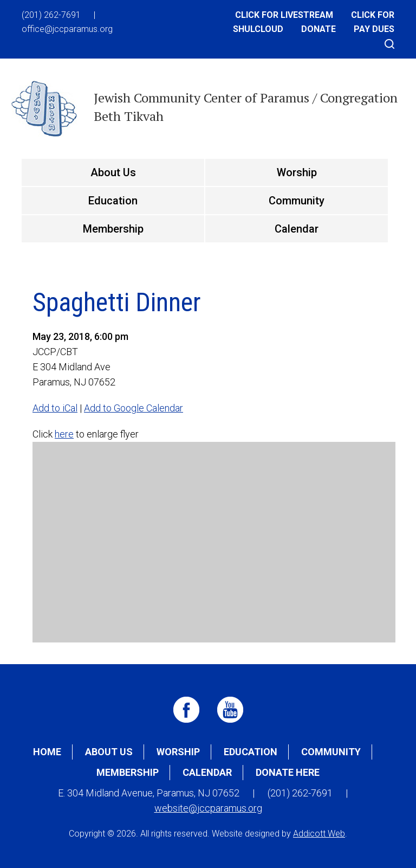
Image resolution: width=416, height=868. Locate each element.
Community (297, 201)
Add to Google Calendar (134, 408)
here (64, 434)
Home (47, 752)
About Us (113, 172)
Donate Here (288, 772)
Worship (297, 172)
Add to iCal (55, 408)
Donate (318, 29)
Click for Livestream (284, 15)
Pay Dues (374, 29)
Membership (113, 229)
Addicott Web (319, 834)
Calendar (297, 229)
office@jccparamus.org (67, 29)
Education (113, 201)
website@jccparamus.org (208, 808)
